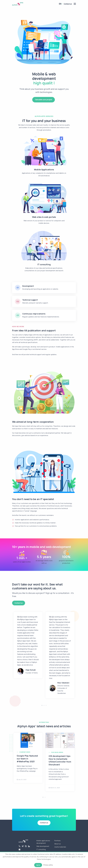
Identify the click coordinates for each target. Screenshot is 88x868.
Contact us (19, 603)
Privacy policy (48, 865)
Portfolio (57, 841)
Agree (38, 865)
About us (58, 844)
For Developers (57, 752)
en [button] (60, 4)
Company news (25, 752)
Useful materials (60, 847)
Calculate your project (44, 100)
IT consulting (41, 849)
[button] (42, 705)
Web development (43, 846)
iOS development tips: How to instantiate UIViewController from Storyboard (60, 760)
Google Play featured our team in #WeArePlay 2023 (27, 759)
